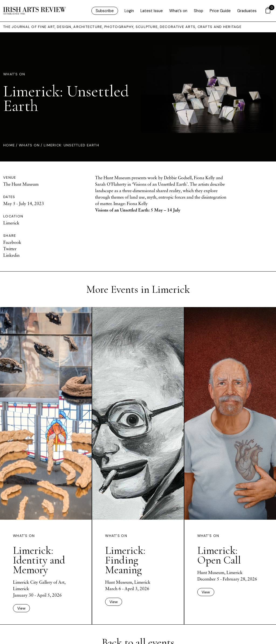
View (21, 608)
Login (129, 11)
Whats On (29, 145)
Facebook (12, 242)
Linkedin (11, 255)
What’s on (178, 11)
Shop (199, 11)
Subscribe (105, 11)
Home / (11, 145)
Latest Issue (152, 11)
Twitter (10, 249)
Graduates (247, 11)
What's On (14, 74)
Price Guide (220, 11)
